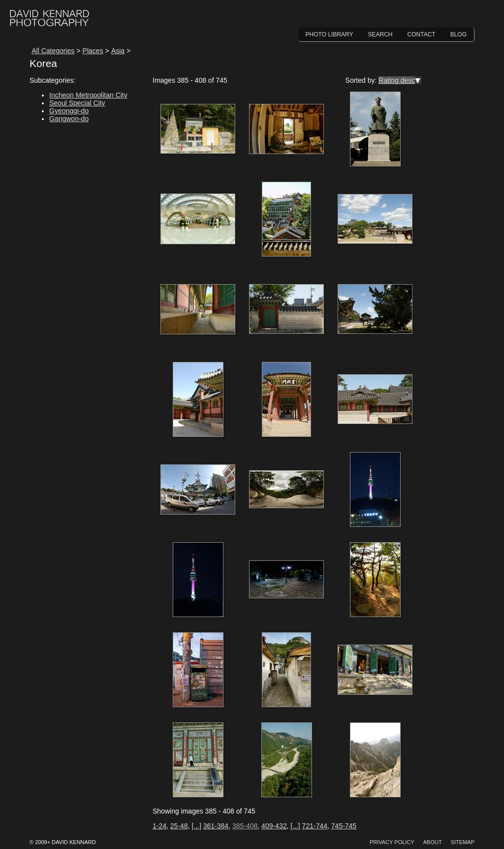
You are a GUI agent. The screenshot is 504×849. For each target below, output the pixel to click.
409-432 (274, 826)
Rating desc (397, 80)
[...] (196, 826)
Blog (458, 34)
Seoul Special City (77, 103)
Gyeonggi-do (69, 111)
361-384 (216, 826)
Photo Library (330, 34)
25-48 (179, 826)
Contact (422, 34)
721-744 (315, 826)
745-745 (344, 826)
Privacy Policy (392, 842)
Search (380, 34)
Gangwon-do (69, 119)
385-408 (245, 826)
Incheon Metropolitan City (88, 95)
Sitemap (463, 842)
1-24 (159, 826)
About (433, 842)
